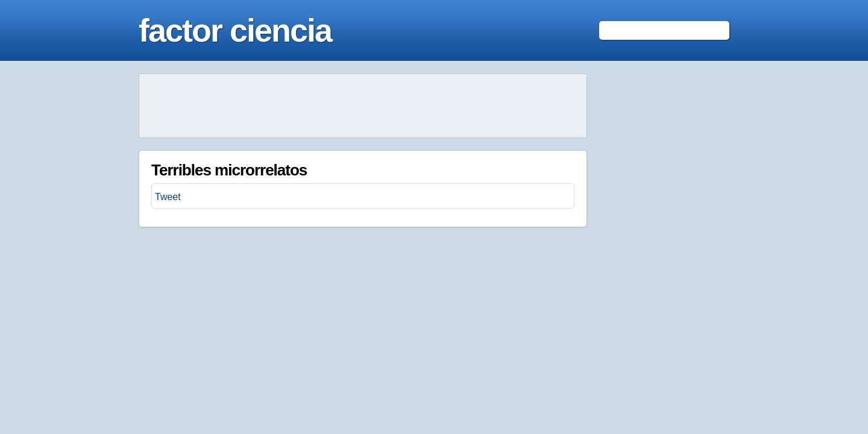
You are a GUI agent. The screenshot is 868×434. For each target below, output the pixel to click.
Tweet (168, 197)
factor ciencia (235, 30)
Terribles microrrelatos (229, 170)
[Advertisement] (363, 106)
